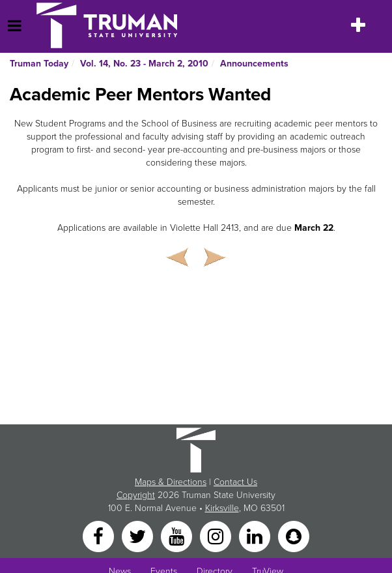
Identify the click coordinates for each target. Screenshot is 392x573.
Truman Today (39, 64)
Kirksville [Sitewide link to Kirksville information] (222, 508)
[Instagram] (217, 536)
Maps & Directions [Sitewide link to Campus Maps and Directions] (171, 482)
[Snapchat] (294, 536)
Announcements (254, 64)
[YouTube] (178, 536)
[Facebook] (100, 536)
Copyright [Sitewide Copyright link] (136, 495)
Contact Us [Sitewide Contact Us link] (235, 482)
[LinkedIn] (256, 536)
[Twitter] (139, 536)
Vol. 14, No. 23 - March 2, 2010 (144, 64)
